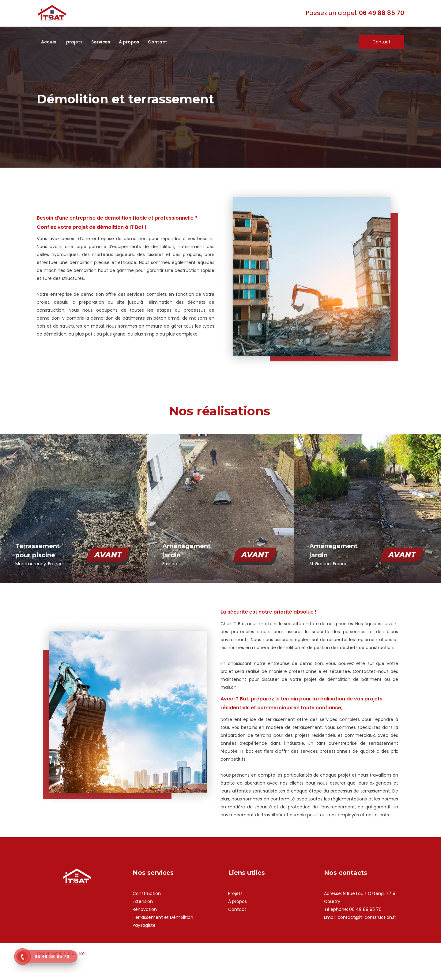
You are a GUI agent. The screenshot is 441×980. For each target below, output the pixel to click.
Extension (143, 901)
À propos (237, 901)
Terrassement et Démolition (163, 917)
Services (101, 42)
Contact (158, 42)
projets (74, 42)
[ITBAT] (52, 13)
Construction (147, 893)
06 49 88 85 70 (365, 909)
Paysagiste (144, 925)
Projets (235, 893)
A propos (129, 42)
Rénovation (145, 909)
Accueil (49, 42)
